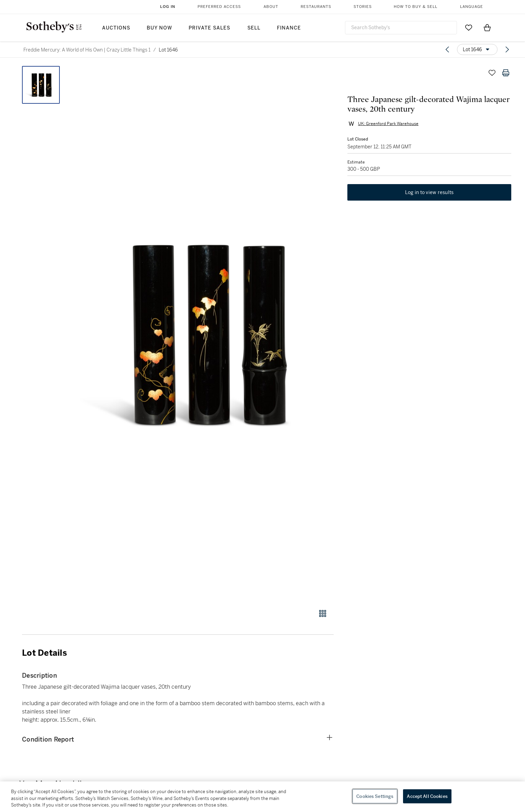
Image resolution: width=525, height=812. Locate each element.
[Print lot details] (506, 73)
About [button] (271, 7)
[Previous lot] (447, 49)
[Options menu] (477, 49)
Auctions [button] (116, 28)
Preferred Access (219, 7)
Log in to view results (429, 192)
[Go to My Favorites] (469, 27)
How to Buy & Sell (416, 7)
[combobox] (401, 28)
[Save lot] (492, 73)
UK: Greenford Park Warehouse (388, 124)
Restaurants (316, 7)
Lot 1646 (168, 50)
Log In (168, 7)
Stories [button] (363, 7)
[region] (262, 797)
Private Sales (209, 28)
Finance (289, 28)
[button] (204, 334)
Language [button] (472, 7)
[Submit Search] (449, 27)
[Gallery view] (323, 613)
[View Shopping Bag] (487, 27)
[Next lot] (507, 49)
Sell (254, 28)
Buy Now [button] (159, 28)
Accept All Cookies (427, 796)
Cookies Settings (375, 796)
